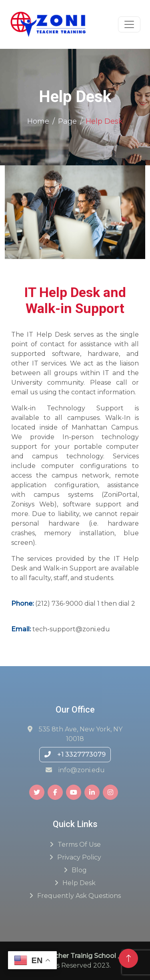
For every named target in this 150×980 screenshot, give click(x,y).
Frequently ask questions (79, 896)
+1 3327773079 (75, 754)
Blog (79, 870)
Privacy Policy (79, 857)
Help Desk (79, 883)
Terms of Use (79, 844)
